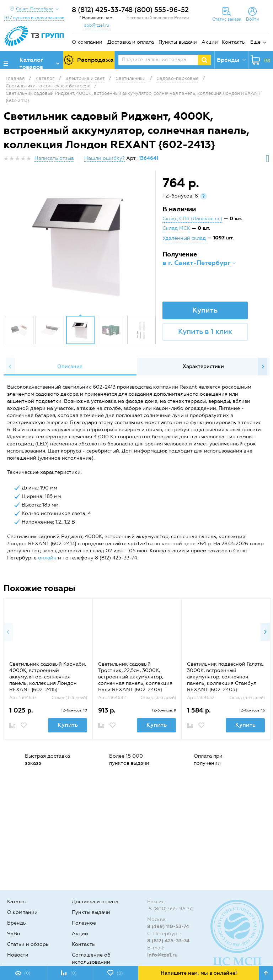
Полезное (84, 923)
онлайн (47, 558)
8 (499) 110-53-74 (168, 927)
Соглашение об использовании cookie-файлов (91, 962)
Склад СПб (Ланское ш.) (192, 219)
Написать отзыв (54, 158)
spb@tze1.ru (97, 25)
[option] (80, 245)
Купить (205, 310)
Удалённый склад (184, 238)
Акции (210, 42)
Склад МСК (176, 228)
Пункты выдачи (178, 42)
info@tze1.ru (162, 955)
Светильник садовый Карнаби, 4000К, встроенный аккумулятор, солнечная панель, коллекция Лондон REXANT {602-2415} (48, 677)
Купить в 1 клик (205, 331)
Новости (18, 955)
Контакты (234, 42)
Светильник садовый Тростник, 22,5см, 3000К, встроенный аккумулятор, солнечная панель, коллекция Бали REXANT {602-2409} (135, 677)
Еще (255, 42)
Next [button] (263, 367)
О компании (87, 42)
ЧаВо (14, 934)
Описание (70, 366)
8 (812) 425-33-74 (100, 10)
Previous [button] (10, 367)
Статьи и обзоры (28, 944)
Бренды (17, 923)
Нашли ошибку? (105, 158)
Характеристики (203, 366)
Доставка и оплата (131, 42)
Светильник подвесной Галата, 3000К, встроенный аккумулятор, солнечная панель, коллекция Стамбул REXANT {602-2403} (225, 677)
